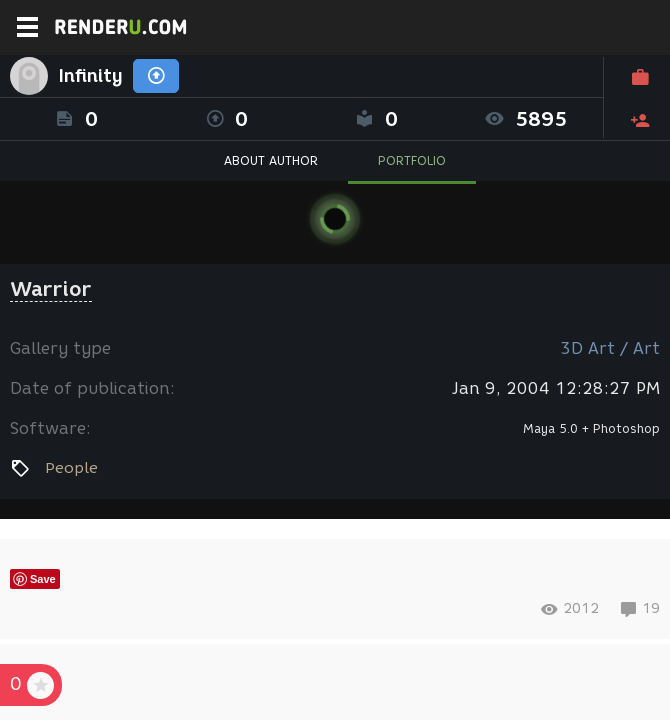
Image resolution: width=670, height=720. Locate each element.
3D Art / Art (610, 348)
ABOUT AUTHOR (271, 160)
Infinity (90, 76)
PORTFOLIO (412, 160)
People (71, 468)
